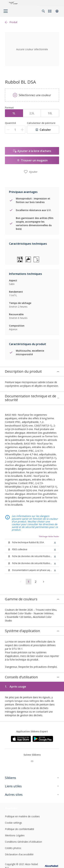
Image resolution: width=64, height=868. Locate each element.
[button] (57, 11)
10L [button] (50, 113)
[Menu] (6, 11)
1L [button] (14, 113)
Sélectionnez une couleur (32, 95)
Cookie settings (13, 743)
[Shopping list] (50, 11)
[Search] (43, 11)
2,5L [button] (32, 113)
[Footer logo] (14, 728)
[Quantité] (15, 130)
